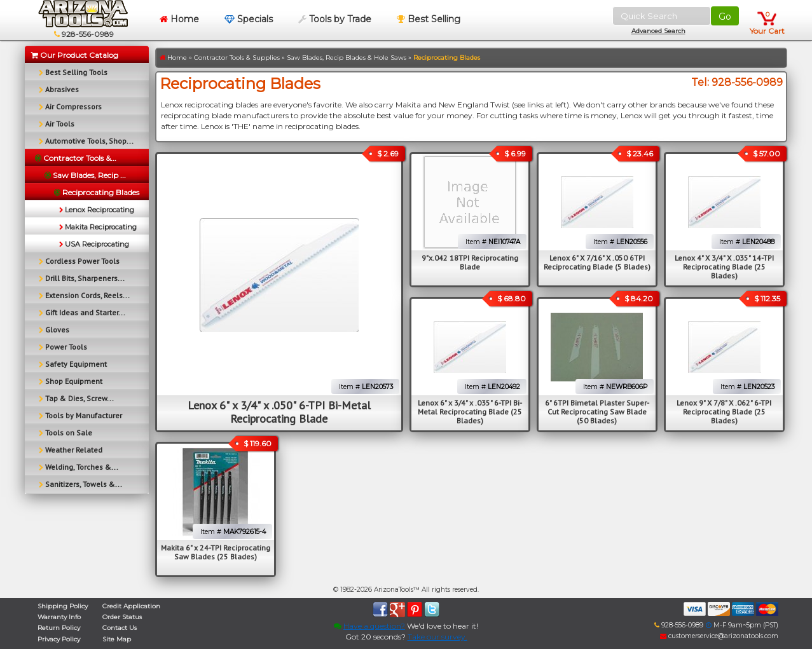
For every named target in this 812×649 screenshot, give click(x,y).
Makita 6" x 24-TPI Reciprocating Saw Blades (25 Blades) (216, 552)
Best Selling (429, 19)
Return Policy (59, 628)
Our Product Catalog (75, 55)
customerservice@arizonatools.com (719, 636)
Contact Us (120, 628)
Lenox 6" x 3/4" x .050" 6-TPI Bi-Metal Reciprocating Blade (279, 412)
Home (179, 19)
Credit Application (131, 606)
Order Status (122, 617)
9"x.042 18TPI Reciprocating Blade (470, 262)
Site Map (117, 639)
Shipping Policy (63, 606)
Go (725, 17)
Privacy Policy (59, 639)
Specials (249, 19)
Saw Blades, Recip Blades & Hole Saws (347, 58)
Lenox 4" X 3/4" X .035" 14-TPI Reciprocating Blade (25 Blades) (724, 267)
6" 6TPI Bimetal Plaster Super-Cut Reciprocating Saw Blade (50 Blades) (597, 412)
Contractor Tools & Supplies (237, 58)
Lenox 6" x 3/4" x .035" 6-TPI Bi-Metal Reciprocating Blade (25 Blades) (470, 412)
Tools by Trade (335, 19)
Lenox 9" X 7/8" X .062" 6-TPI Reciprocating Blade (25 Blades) (724, 412)
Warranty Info (59, 617)
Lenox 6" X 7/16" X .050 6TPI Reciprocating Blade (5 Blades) (597, 262)
